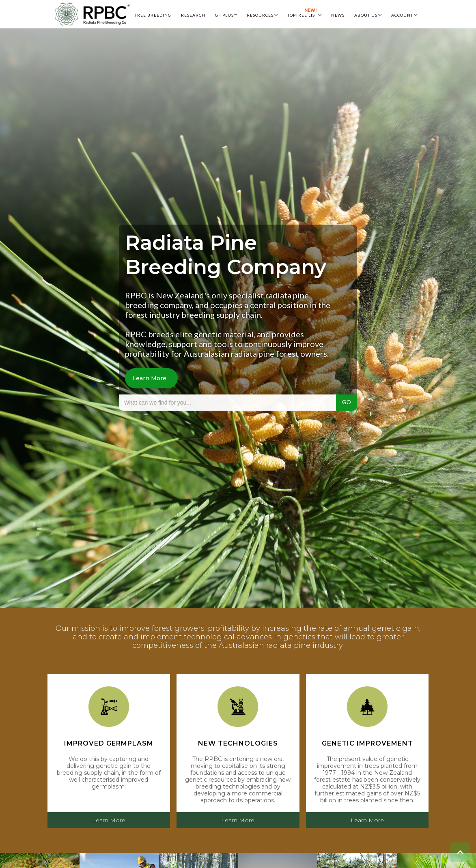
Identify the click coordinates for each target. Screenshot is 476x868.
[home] (92, 14)
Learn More (149, 378)
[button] (262, 14)
